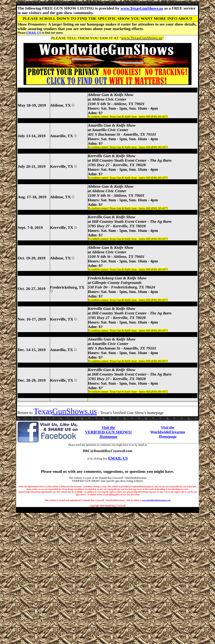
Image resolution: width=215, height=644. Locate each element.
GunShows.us (74, 411)
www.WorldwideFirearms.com (156, 500)
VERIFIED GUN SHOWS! (108, 432)
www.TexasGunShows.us (142, 8)
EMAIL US (34, 33)
